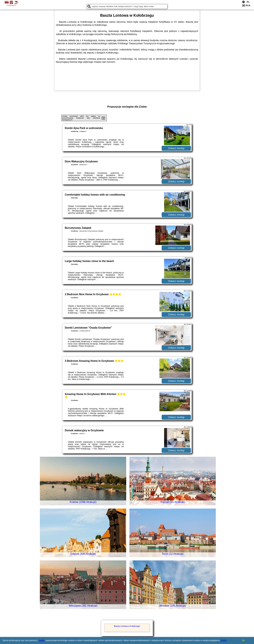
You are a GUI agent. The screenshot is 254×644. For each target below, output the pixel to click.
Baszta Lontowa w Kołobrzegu (127, 626)
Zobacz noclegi (176, 148)
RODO (224, 640)
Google (42, 640)
